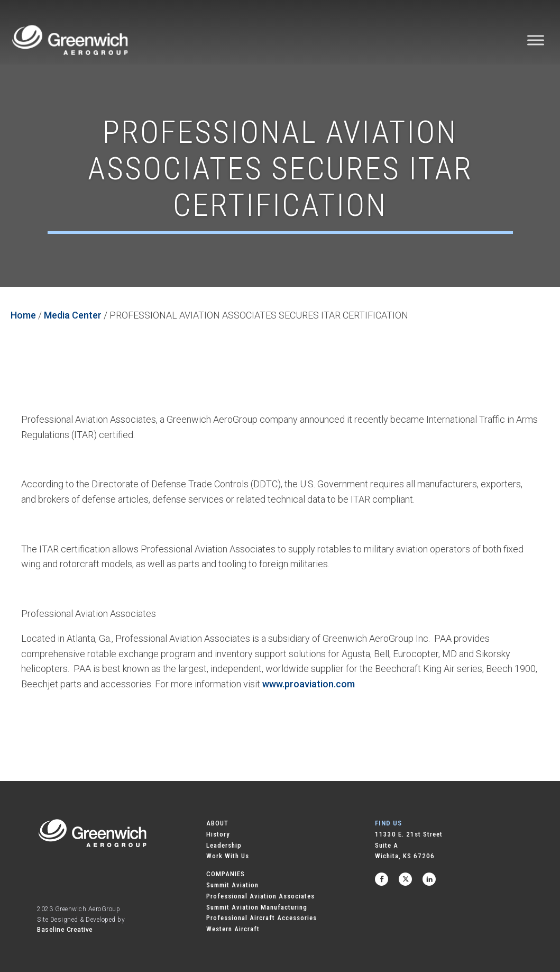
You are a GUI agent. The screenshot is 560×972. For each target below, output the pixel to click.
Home (23, 315)
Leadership (224, 845)
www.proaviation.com (309, 684)
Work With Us (228, 856)
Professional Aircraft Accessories (261, 918)
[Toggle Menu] (536, 40)
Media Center (73, 315)
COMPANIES (226, 874)
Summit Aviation (232, 885)
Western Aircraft (233, 929)
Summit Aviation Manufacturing (257, 907)
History (218, 834)
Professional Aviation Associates (260, 896)
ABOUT (217, 823)
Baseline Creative (65, 930)
